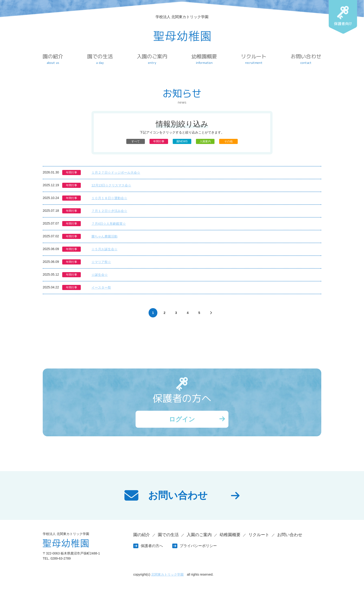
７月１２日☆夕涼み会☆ (109, 211)
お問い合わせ (306, 59)
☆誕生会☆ (100, 275)
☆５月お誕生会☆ (104, 249)
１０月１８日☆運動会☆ (109, 198)
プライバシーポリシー (198, 547)
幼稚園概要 (204, 59)
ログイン (182, 420)
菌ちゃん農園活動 (104, 236)
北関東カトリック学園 (167, 576)
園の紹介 (53, 59)
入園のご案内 (152, 59)
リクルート (254, 59)
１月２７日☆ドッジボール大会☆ (116, 173)
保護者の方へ (152, 547)
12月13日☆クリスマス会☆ (111, 185)
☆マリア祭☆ (101, 262)
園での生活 (100, 59)
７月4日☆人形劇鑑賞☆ (109, 224)
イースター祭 (101, 287)
